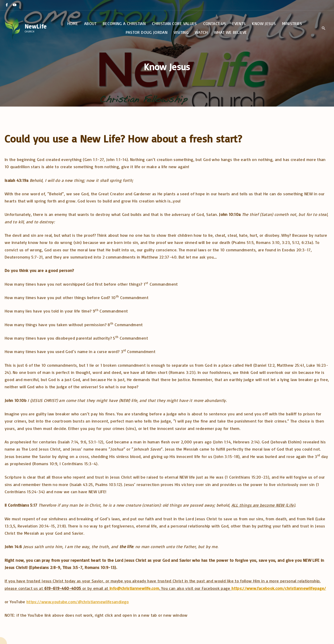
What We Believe (230, 32)
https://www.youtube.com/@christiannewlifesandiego (78, 602)
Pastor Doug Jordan (147, 32)
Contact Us (215, 23)
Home (73, 23)
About (90, 23)
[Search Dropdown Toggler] (323, 28)
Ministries (292, 23)
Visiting (181, 32)
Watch (201, 32)
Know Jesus (264, 23)
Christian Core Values (174, 23)
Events (239, 23)
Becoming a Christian (124, 23)
